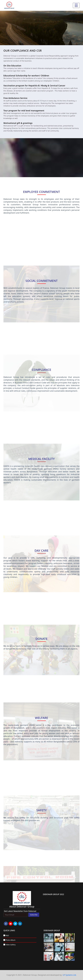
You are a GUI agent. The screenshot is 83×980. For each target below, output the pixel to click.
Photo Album (10, 940)
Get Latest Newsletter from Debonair (20, 911)
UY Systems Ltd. (70, 975)
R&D (7, 935)
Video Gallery (11, 945)
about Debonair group (22, 907)
